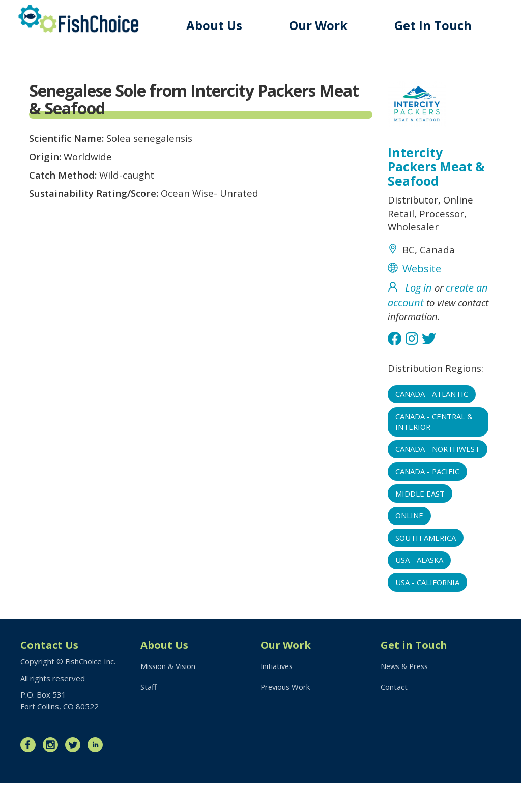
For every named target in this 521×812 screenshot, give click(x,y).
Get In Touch (435, 25)
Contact (394, 716)
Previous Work (286, 716)
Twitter (75, 774)
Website (422, 274)
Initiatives (278, 695)
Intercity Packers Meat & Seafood (437, 168)
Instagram (53, 774)
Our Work (321, 25)
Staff (149, 716)
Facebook (31, 774)
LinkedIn (98, 774)
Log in (418, 294)
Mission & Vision (169, 695)
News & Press (406, 695)
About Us (218, 25)
